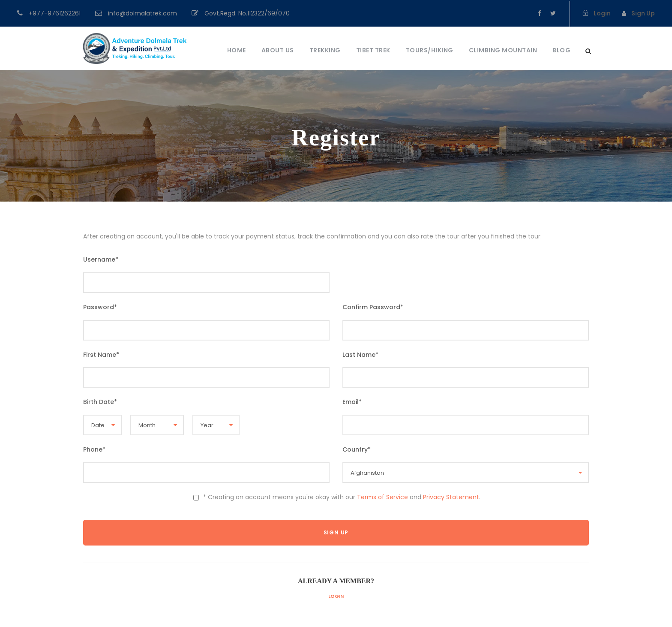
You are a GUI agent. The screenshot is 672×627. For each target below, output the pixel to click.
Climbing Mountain (503, 50)
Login (336, 596)
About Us (278, 50)
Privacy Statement (451, 497)
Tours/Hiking (430, 50)
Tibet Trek (373, 50)
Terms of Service (382, 497)
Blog (561, 50)
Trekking (325, 50)
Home (237, 50)
